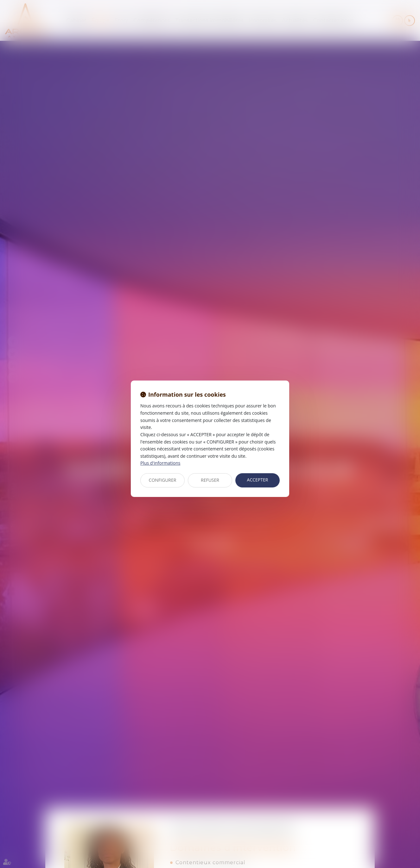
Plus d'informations (160, 463)
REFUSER (210, 480)
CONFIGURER (163, 480)
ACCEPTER (258, 480)
